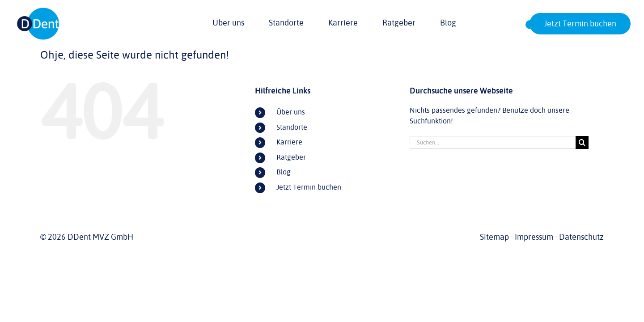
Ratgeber (291, 157)
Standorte (292, 127)
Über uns (291, 112)
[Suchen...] (493, 142)
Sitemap (494, 237)
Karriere (289, 142)
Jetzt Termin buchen (309, 187)
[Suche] (582, 142)
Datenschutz (581, 237)
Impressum (534, 237)
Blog (284, 172)
